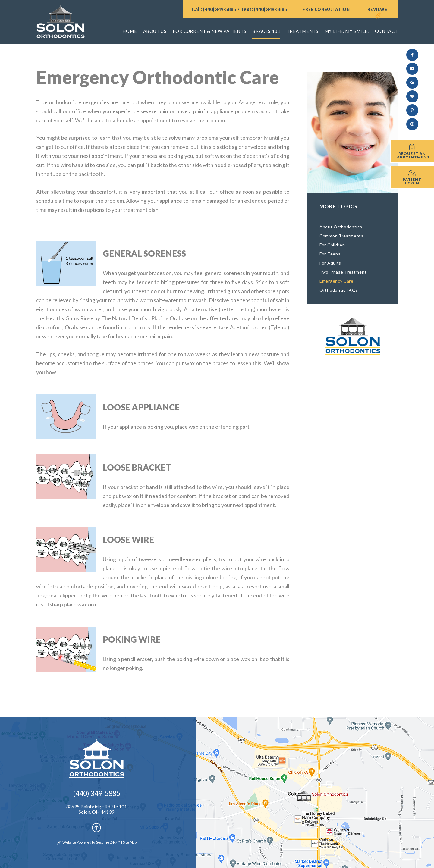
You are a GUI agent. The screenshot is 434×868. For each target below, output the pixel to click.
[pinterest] (412, 110)
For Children (332, 245)
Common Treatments (341, 236)
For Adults (330, 263)
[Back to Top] (96, 827)
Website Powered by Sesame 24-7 (88, 842)
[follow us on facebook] (412, 55)
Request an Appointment (414, 155)
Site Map (130, 842)
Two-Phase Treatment (343, 272)
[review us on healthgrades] (412, 96)
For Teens (330, 254)
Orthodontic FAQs (339, 290)
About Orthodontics (341, 227)
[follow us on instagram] (412, 124)
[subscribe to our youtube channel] (412, 69)
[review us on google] (412, 83)
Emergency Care (337, 281)
